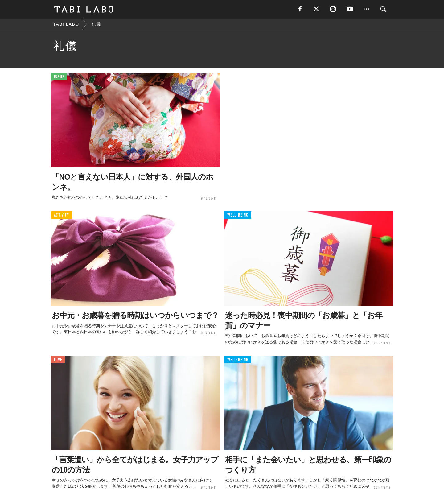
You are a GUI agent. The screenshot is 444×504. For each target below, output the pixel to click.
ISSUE (59, 77)
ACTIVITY (62, 215)
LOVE (58, 360)
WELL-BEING (238, 215)
